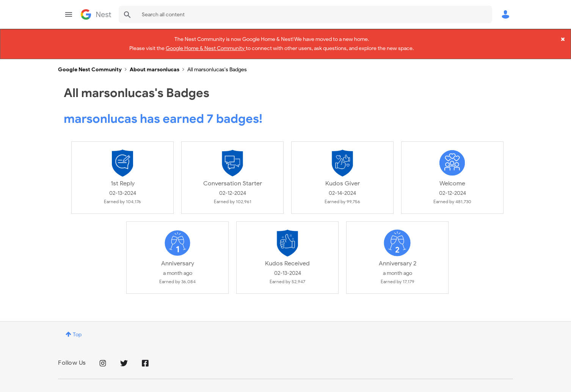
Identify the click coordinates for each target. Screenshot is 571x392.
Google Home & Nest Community (206, 47)
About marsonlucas (155, 63)
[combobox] (305, 14)
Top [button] (77, 328)
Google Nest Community (96, 14)
